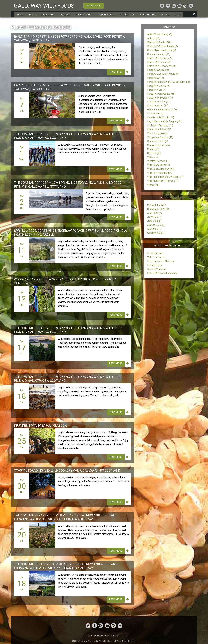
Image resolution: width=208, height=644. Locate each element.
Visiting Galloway (158, 161)
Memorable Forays (159, 129)
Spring (153, 149)
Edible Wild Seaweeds (162, 66)
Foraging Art (156, 78)
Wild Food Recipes (160, 173)
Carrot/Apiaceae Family (162, 50)
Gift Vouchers (127, 15)
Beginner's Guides (159, 42)
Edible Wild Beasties (160, 58)
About (20, 15)
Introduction (155, 113)
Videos (153, 157)
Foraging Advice (158, 70)
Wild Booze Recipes (161, 169)
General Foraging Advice (162, 110)
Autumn (154, 38)
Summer (154, 153)
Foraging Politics (159, 102)
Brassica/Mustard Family (162, 46)
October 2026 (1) (156, 233)
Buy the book (94, 6)
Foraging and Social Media (163, 74)
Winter (153, 185)
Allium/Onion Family (160, 34)
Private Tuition (155, 265)
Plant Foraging (157, 133)
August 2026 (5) (156, 225)
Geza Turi (132, 641)
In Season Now (155, 253)
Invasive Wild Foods (161, 117)
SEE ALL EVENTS (157, 205)
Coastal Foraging (159, 54)
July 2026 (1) (154, 217)
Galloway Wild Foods (44, 6)
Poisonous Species (160, 137)
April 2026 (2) (155, 213)
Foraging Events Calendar (161, 261)
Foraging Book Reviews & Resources (169, 82)
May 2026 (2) (154, 229)
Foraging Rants (158, 106)
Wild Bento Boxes (159, 165)
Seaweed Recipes (159, 145)
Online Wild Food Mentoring (162, 273)
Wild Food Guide (148, 15)
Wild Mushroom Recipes (163, 181)
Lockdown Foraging (160, 125)
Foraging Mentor (106, 15)
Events (33, 15)
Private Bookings (83, 15)
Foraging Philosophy (160, 98)
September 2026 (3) (158, 209)
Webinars (64, 15)
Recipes (165, 15)
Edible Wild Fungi (159, 62)
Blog (177, 15)
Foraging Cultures (158, 86)
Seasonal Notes (158, 141)
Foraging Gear (156, 90)
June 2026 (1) (155, 221)
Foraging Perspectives (161, 94)
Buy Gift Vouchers (157, 269)
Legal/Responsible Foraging (164, 121)
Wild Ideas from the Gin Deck (165, 177)
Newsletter (48, 15)
